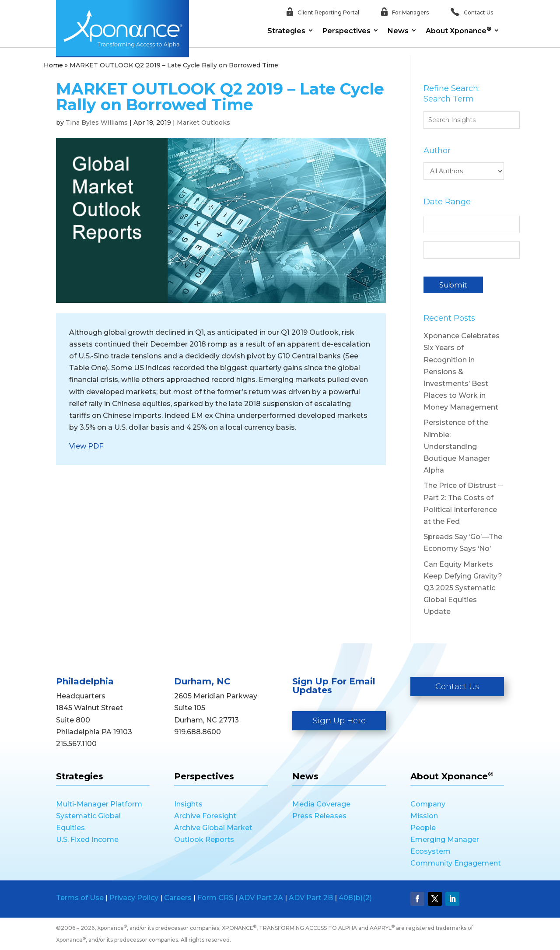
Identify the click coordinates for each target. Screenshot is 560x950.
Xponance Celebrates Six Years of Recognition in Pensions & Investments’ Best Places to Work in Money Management (462, 372)
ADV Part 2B (311, 898)
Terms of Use (80, 898)
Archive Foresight (205, 816)
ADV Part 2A (261, 898)
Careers (178, 898)
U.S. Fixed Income (87, 840)
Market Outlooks (203, 123)
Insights (188, 804)
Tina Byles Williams (97, 123)
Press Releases (319, 816)
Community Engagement (456, 863)
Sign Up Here (339, 721)
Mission (424, 816)
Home (53, 65)
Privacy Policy (134, 898)
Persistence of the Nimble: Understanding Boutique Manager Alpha (457, 446)
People (423, 828)
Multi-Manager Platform (99, 804)
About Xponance (458, 30)
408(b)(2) (355, 898)
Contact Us (457, 687)
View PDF (86, 446)
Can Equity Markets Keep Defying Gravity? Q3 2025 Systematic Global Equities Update (463, 588)
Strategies (286, 31)
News (398, 31)
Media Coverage (321, 804)
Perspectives (346, 31)
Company (428, 804)
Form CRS (215, 898)
